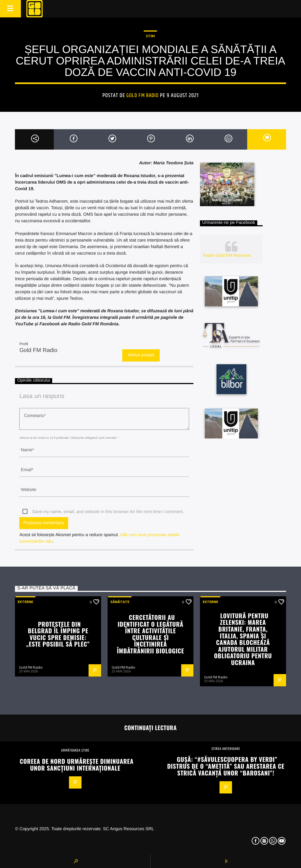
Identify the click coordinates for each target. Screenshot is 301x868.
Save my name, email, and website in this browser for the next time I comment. (108, 512)
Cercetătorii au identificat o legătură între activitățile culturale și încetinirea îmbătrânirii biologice (150, 634)
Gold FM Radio (142, 95)
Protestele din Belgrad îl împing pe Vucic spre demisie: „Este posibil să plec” (58, 634)
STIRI (150, 36)
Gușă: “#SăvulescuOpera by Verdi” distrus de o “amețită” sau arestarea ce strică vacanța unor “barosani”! (226, 766)
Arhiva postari (141, 355)
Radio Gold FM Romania (227, 256)
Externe (25, 602)
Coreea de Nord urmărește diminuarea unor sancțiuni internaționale (77, 764)
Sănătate (120, 602)
